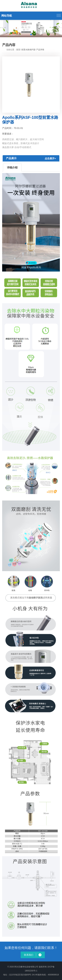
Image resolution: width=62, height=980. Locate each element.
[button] (3, 28)
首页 (18, 50)
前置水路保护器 (28, 50)
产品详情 (40, 50)
